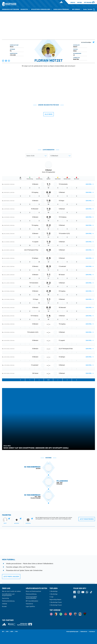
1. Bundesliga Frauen (56, 602)
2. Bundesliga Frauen (56, 605)
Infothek (80, 2)
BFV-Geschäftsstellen (32, 601)
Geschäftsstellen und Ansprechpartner (8, 595)
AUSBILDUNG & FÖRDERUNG (62, 9)
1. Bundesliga (53, 591)
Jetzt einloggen (88, 3)
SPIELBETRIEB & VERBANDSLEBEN (42, 9)
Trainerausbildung (31, 594)
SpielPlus (73, 2)
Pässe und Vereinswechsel (33, 591)
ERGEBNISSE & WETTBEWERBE (11, 9)
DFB (7, 632)
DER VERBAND (77, 9)
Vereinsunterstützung (8, 601)
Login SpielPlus (30, 606)
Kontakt (4, 606)
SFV (3, 632)
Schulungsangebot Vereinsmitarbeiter (31, 597)
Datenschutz (84, 632)
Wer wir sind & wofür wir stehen (11, 591)
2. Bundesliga (53, 594)
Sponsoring (5, 598)
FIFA (16, 632)
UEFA (12, 632)
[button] (3, 61)
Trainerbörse (29, 604)
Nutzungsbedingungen (72, 632)
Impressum (92, 632)
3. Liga (51, 597)
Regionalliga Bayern (55, 599)
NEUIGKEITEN (25, 9)
